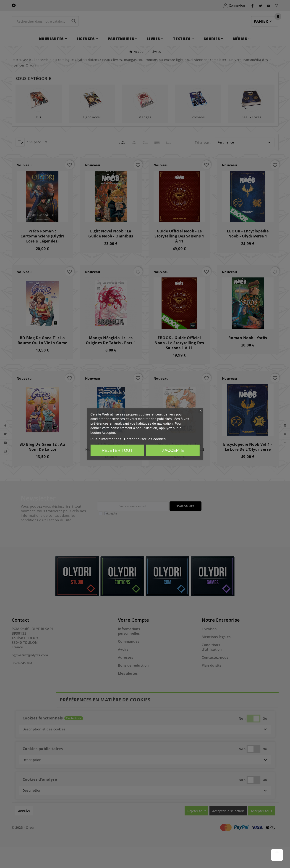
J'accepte (173, 450)
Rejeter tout (117, 450)
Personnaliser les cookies (145, 439)
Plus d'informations (106, 439)
